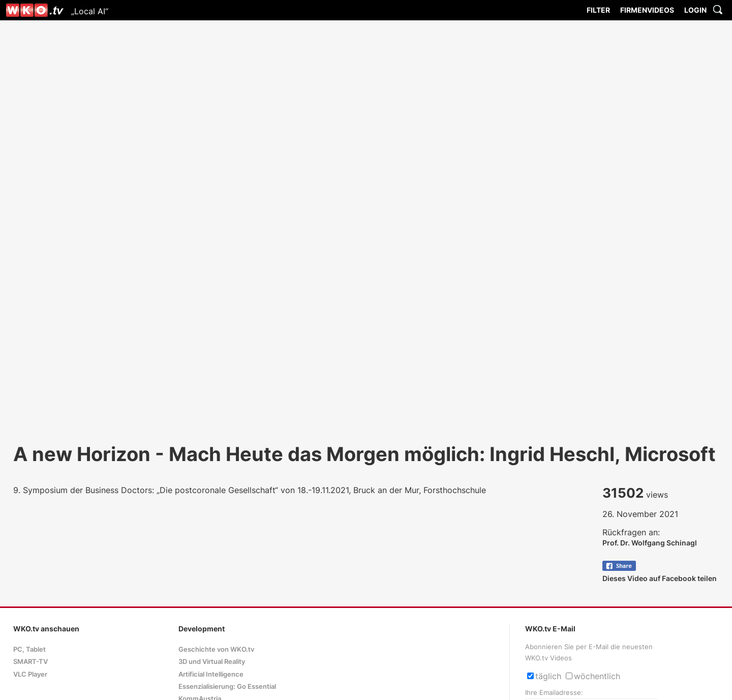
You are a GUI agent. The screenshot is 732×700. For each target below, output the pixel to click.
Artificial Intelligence (211, 674)
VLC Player (30, 674)
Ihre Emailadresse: (554, 693)
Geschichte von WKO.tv (216, 649)
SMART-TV (30, 662)
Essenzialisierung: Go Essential (227, 687)
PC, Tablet (29, 649)
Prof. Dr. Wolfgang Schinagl (650, 543)
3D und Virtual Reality (212, 662)
